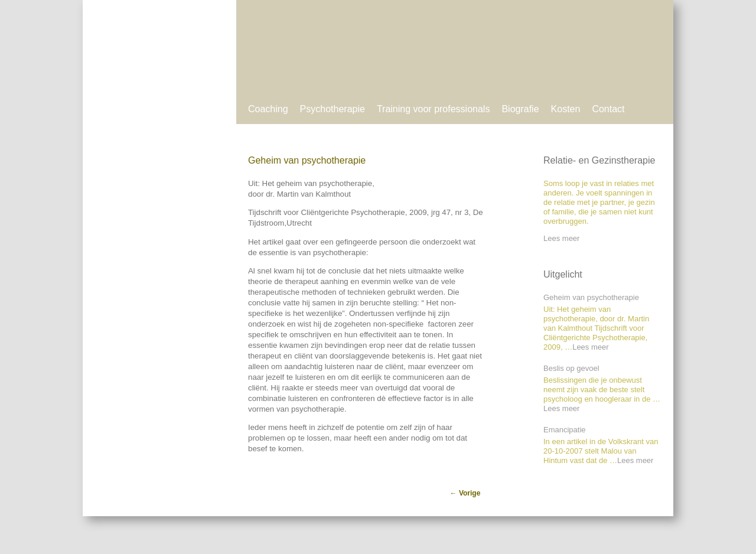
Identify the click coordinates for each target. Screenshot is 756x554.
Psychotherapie (333, 109)
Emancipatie (565, 430)
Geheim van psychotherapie (591, 297)
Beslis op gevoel (571, 368)
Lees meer (561, 238)
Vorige (465, 493)
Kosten (566, 109)
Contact (608, 109)
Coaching (268, 109)
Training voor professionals (434, 109)
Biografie (520, 109)
